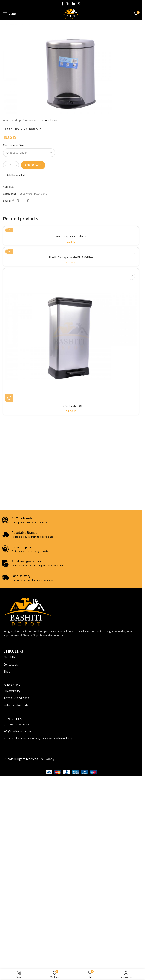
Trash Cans (51, 120)
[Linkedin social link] (74, 4)
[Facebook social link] (63, 4)
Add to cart (33, 165)
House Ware (33, 120)
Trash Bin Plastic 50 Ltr (71, 406)
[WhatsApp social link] (79, 4)
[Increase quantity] (17, 165)
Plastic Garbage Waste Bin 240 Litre (71, 257)
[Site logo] (71, 14)
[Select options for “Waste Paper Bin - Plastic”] (9, 228)
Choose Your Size (13, 145)
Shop (18, 120)
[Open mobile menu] (9, 14)
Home (7, 120)
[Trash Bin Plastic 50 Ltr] (71, 336)
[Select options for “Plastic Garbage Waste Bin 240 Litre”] (9, 250)
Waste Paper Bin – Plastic (71, 236)
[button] (9, 398)
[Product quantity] (11, 165)
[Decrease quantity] (6, 165)
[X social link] (68, 4)
